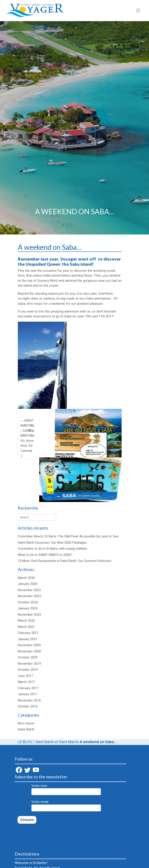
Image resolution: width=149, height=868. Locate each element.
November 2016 (29, 700)
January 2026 (28, 584)
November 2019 (29, 664)
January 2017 (28, 694)
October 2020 (28, 657)
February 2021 (28, 633)
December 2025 (29, 590)
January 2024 (28, 608)
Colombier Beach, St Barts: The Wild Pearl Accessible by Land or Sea (68, 536)
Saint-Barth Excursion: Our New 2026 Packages (52, 543)
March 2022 (26, 621)
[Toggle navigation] (138, 10)
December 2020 (29, 645)
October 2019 (28, 670)
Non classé (26, 723)
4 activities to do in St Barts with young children (52, 549)
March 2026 (26, 578)
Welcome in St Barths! (31, 863)
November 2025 (29, 596)
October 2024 (28, 602)
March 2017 (26, 682)
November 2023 (29, 615)
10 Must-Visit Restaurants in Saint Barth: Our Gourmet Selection (65, 561)
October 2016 (28, 706)
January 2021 (28, 639)
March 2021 (26, 627)
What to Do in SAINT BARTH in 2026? (45, 555)
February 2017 (28, 688)
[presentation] (49, 835)
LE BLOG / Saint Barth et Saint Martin (48, 742)
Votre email (66, 806)
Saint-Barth (26, 729)
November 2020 (29, 651)
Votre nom (66, 789)
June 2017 (25, 676)
